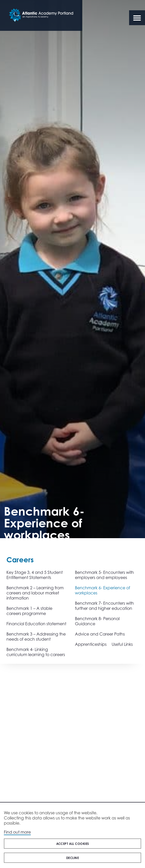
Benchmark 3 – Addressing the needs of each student (36, 637)
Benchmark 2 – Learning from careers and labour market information (35, 593)
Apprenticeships (91, 644)
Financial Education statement (36, 624)
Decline (72, 858)
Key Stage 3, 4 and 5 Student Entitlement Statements (35, 575)
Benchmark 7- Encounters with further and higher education (104, 606)
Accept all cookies (73, 844)
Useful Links (122, 644)
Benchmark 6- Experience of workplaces (103, 590)
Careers (20, 560)
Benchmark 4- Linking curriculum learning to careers (36, 652)
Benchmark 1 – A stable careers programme (29, 611)
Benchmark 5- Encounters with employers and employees (104, 575)
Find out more (17, 832)
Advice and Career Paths (100, 634)
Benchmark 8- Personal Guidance (97, 621)
